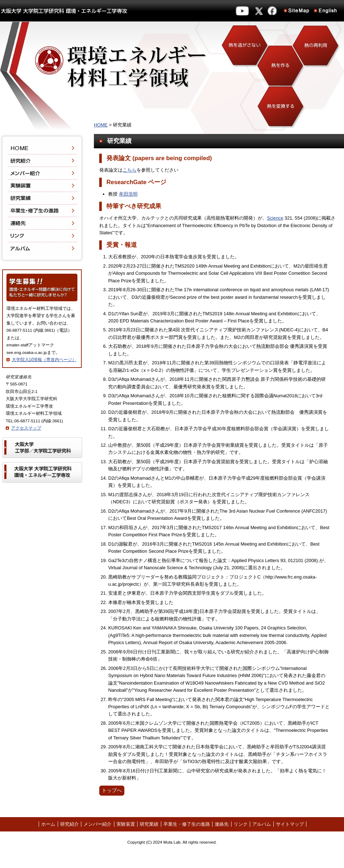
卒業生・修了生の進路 (42, 211)
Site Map (297, 11)
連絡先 (42, 223)
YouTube (242, 11)
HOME (42, 144)
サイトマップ (290, 824)
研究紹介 (42, 161)
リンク (42, 236)
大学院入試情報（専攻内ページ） (44, 360)
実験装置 (42, 186)
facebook (273, 11)
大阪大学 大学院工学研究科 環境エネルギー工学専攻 (64, 11)
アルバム (42, 252)
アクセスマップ (26, 428)
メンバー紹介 (42, 173)
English (325, 11)
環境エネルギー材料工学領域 (172, 77)
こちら (130, 170)
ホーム (48, 824)
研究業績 (42, 198)
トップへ (112, 790)
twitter (260, 11)
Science (275, 218)
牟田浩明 (128, 194)
